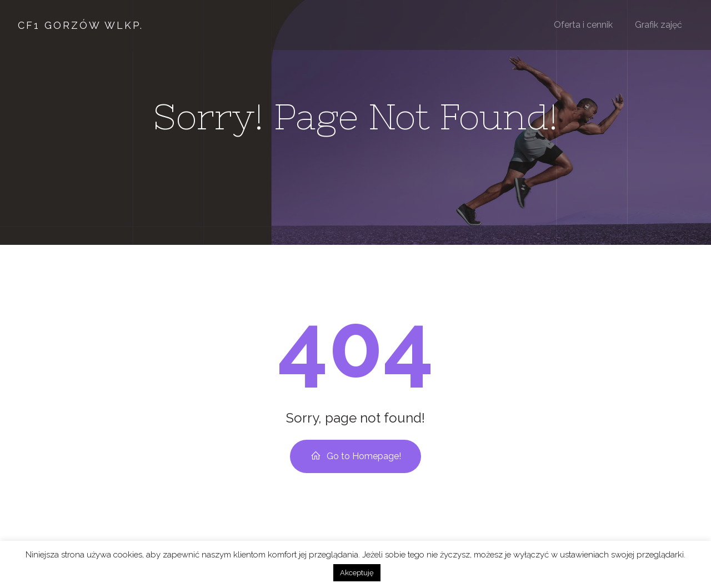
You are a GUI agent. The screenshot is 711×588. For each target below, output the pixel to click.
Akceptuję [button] (357, 573)
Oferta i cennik (583, 25)
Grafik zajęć (659, 25)
